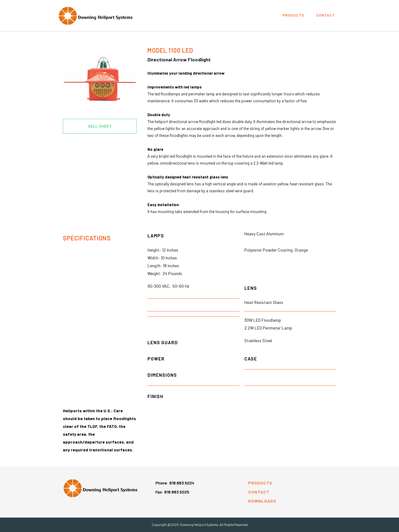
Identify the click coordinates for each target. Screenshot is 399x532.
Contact (326, 15)
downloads (262, 501)
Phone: (175, 483)
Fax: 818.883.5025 (172, 492)
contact (259, 492)
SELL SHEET (100, 126)
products (293, 15)
